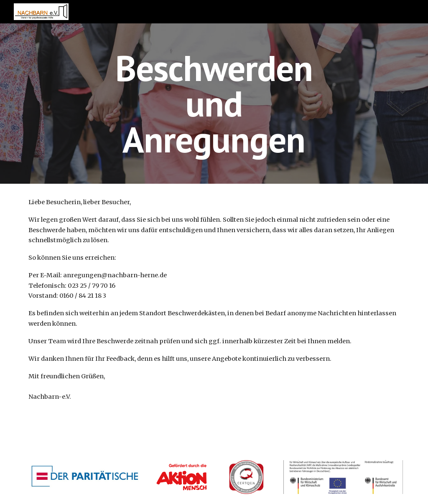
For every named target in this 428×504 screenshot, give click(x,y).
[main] (214, 104)
